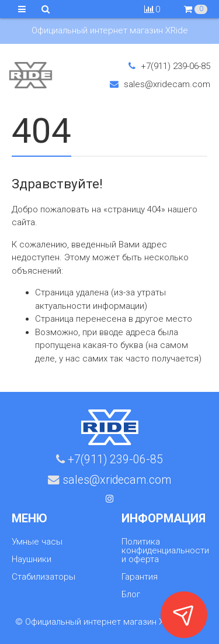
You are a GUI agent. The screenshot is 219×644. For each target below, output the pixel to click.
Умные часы (37, 542)
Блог (131, 594)
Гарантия (140, 577)
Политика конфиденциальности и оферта (165, 550)
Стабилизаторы (44, 577)
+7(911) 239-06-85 (169, 66)
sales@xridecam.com (160, 84)
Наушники (32, 559)
